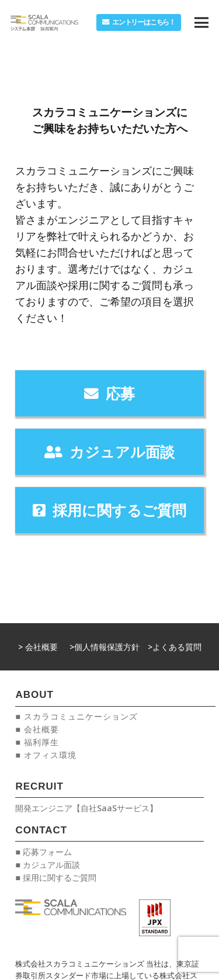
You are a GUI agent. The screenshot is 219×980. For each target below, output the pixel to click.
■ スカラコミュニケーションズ (76, 716)
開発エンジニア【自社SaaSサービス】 (86, 808)
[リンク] (45, 23)
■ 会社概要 (37, 729)
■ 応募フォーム (43, 852)
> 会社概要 (38, 647)
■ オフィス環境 (46, 755)
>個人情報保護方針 (105, 647)
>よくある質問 (175, 647)
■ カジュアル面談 (47, 865)
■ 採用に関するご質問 (55, 878)
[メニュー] (201, 23)
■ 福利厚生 (37, 742)
